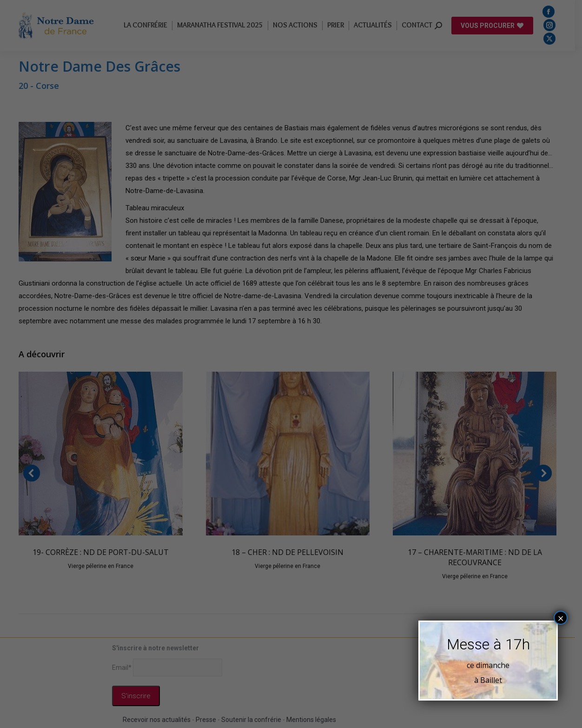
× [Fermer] (561, 618)
